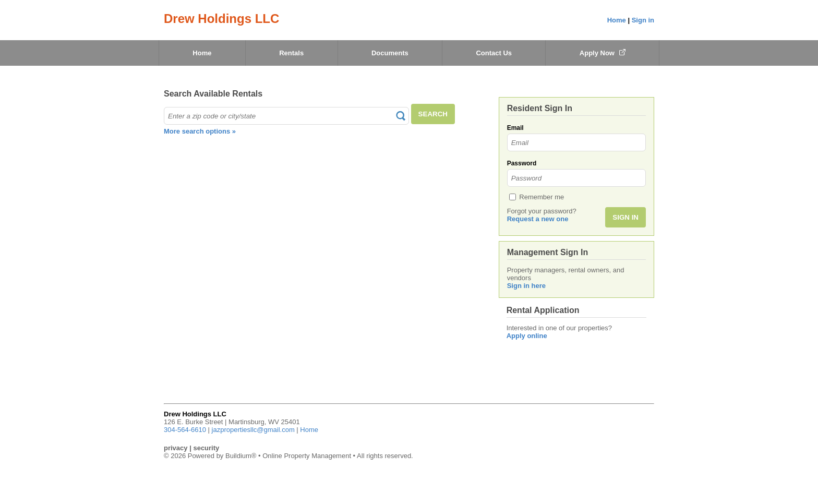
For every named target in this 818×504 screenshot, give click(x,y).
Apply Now (603, 53)
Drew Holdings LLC (221, 19)
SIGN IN (625, 217)
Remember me (542, 197)
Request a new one (538, 219)
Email (515, 128)
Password (522, 163)
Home (617, 20)
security (206, 448)
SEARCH (433, 114)
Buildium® (241, 456)
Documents (390, 53)
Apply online (527, 336)
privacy (176, 448)
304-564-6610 (185, 430)
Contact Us (494, 53)
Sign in (643, 20)
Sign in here (526, 286)
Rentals (291, 53)
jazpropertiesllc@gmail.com (253, 430)
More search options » (200, 131)
